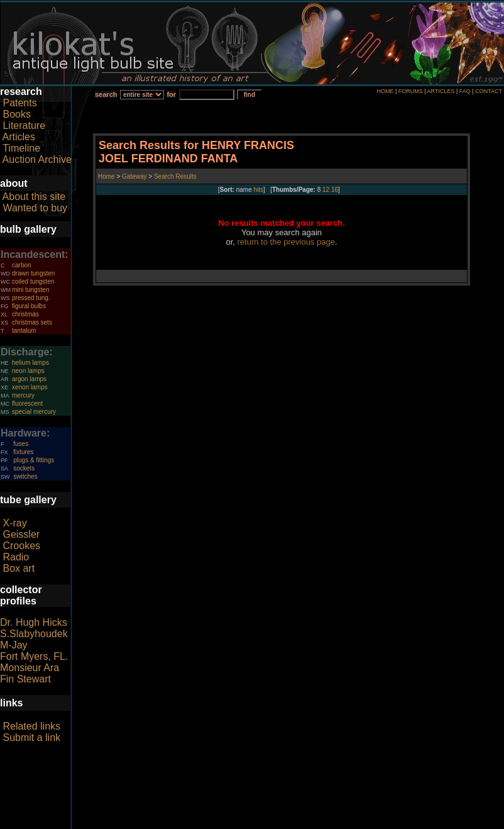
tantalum (24, 331)
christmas (25, 314)
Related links (31, 726)
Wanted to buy (35, 208)
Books (16, 114)
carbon (22, 265)
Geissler (21, 534)
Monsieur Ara (30, 668)
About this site (34, 197)
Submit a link (31, 737)
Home (107, 176)
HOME (385, 91)
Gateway (133, 176)
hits (259, 190)
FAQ (465, 91)
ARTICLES (441, 91)
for (171, 94)
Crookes (21, 546)
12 (326, 190)
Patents (19, 103)
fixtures (23, 452)
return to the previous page (286, 242)
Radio (16, 557)
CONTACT (489, 91)
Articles (19, 137)
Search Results (175, 176)
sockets (24, 468)
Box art (19, 568)
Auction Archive (37, 159)
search (106, 94)
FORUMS (411, 91)
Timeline (21, 148)
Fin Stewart (25, 679)
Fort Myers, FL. (34, 656)
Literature (24, 125)
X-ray (14, 523)
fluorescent (27, 403)
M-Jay (14, 645)
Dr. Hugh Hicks (34, 622)
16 (335, 190)
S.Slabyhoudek (34, 634)
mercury (23, 395)
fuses (21, 444)
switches (25, 476)
